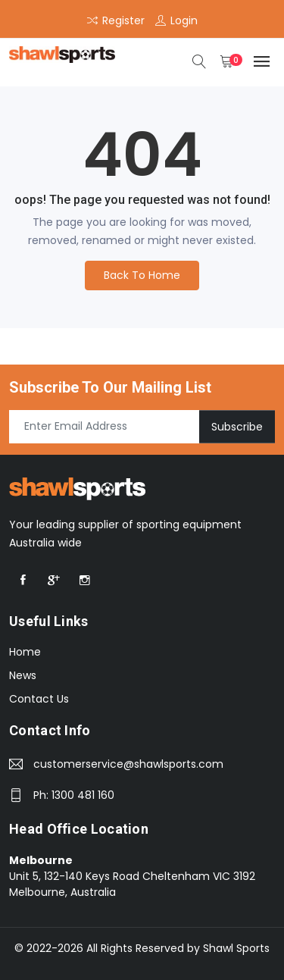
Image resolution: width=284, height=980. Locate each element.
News (23, 675)
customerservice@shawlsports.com (128, 764)
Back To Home (142, 275)
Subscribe (237, 426)
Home (25, 652)
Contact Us (39, 699)
